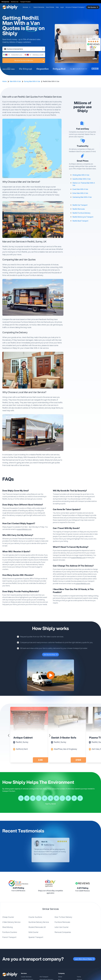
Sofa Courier (33, 932)
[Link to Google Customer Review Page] (18, 883)
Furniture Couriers (10, 932)
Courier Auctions (35, 917)
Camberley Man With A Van (82, 197)
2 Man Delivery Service (11, 922)
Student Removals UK (37, 927)
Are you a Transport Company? (75, 7)
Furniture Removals (62, 922)
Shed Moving (8, 927)
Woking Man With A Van (81, 175)
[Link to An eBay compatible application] (50, 883)
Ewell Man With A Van (80, 189)
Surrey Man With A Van (32, 81)
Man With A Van (15, 81)
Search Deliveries (39, 7)
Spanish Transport (36, 937)
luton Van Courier (62, 927)
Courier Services (26, 977)
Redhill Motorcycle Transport (83, 217)
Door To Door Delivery (63, 917)
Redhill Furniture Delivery (81, 213)
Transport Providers (25, 2)
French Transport (9, 937)
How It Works (50, 7)
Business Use (15, 2)
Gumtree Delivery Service (39, 922)
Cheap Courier (8, 917)
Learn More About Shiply (84, 959)
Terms (79, 977)
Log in (62, 7)
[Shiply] (10, 7)
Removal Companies (63, 932)
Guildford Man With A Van (82, 179)
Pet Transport (44, 977)
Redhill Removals (79, 209)
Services (27, 7)
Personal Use (5, 2)
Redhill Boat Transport (80, 221)
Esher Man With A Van (80, 193)
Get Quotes (93, 7)
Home (4, 81)
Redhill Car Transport (80, 205)
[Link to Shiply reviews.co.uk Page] (83, 883)
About (60, 977)
